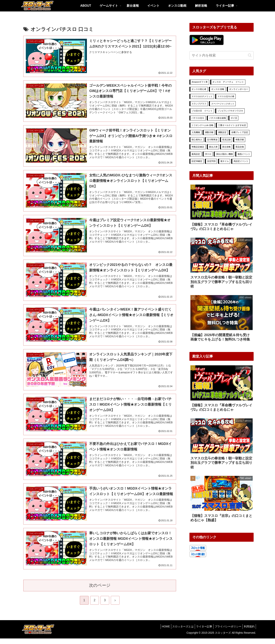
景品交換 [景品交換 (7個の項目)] (240, 147)
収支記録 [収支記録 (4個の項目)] (226, 140)
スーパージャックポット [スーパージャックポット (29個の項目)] (223, 104)
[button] (250, 55)
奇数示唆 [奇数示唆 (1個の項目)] (240, 140)
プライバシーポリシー (226, 632)
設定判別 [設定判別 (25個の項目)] (211, 161)
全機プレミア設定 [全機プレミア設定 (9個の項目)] (240, 132)
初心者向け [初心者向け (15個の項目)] (197, 140)
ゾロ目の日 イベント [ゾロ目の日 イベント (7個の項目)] (202, 111)
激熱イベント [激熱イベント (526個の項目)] (244, 154)
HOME (159, 632)
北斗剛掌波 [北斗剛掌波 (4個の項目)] (212, 140)
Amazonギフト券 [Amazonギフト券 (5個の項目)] (200, 82)
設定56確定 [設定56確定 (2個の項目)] (197, 161)
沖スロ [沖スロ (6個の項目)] (208, 154)
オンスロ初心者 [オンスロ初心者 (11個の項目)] (199, 89)
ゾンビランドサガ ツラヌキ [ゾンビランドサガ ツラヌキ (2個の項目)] (230, 111)
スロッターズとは (178, 632)
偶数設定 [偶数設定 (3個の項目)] (222, 132)
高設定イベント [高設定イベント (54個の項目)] (241, 161)
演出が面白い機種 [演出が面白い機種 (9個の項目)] (224, 154)
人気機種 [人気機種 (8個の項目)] (196, 132)
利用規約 (248, 632)
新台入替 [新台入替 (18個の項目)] (213, 147)
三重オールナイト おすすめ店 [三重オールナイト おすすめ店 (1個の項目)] (232, 125)
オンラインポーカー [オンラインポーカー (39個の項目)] (239, 89)
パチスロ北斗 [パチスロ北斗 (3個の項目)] (198, 118)
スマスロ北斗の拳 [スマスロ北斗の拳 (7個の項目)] (226, 96)
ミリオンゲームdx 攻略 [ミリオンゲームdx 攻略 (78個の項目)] (202, 125)
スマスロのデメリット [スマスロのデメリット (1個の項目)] (202, 96)
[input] (222, 55)
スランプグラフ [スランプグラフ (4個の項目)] (199, 104)
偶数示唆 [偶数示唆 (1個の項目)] (209, 132)
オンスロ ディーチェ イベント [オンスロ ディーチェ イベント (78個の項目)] (228, 82)
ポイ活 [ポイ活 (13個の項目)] (234, 118)
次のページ (100, 591)
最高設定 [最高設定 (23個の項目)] (196, 154)
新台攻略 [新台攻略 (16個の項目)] (226, 147)
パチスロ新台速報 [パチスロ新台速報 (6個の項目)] (218, 118)
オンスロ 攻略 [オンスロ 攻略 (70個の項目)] (218, 89)
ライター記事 (200, 632)
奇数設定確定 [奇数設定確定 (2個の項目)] (198, 147)
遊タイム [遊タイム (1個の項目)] (225, 161)
